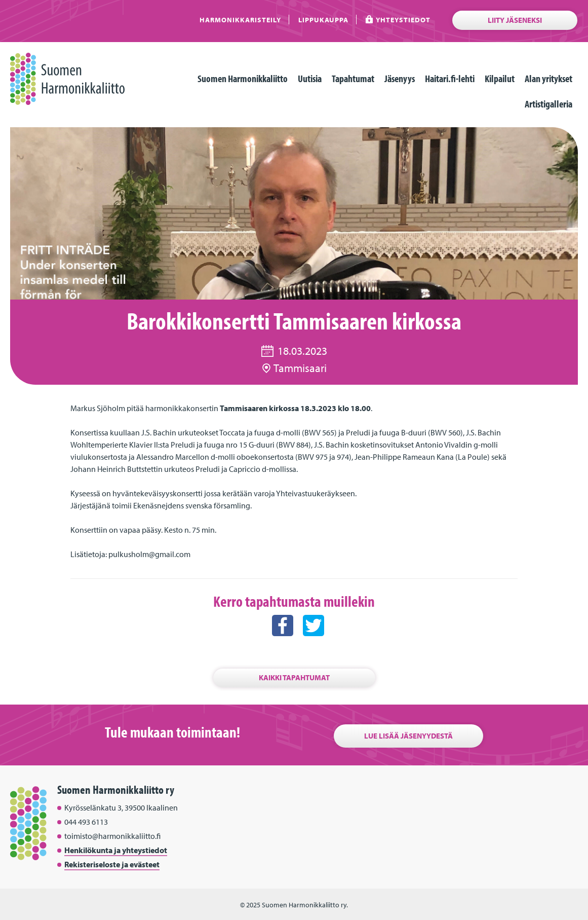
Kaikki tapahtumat (294, 677)
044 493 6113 (86, 822)
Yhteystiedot (403, 20)
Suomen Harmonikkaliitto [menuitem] (243, 78)
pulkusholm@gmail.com (149, 554)
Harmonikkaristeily (240, 20)
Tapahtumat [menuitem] (353, 78)
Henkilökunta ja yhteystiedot (116, 850)
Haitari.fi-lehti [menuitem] (450, 78)
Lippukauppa (323, 20)
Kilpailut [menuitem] (500, 78)
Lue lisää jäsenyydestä (408, 736)
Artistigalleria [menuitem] (548, 104)
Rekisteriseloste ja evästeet (112, 864)
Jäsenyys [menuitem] (400, 78)
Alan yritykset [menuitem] (548, 78)
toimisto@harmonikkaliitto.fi (112, 836)
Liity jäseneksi (515, 20)
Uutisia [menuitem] (310, 78)
